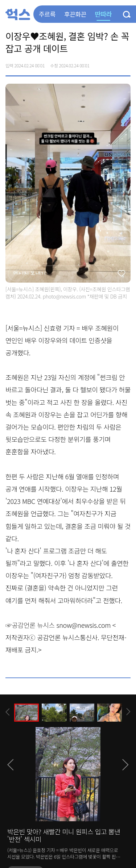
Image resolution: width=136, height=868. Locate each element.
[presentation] (8, 712)
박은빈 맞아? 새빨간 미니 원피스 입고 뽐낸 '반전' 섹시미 (64, 835)
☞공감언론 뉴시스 (30, 625)
